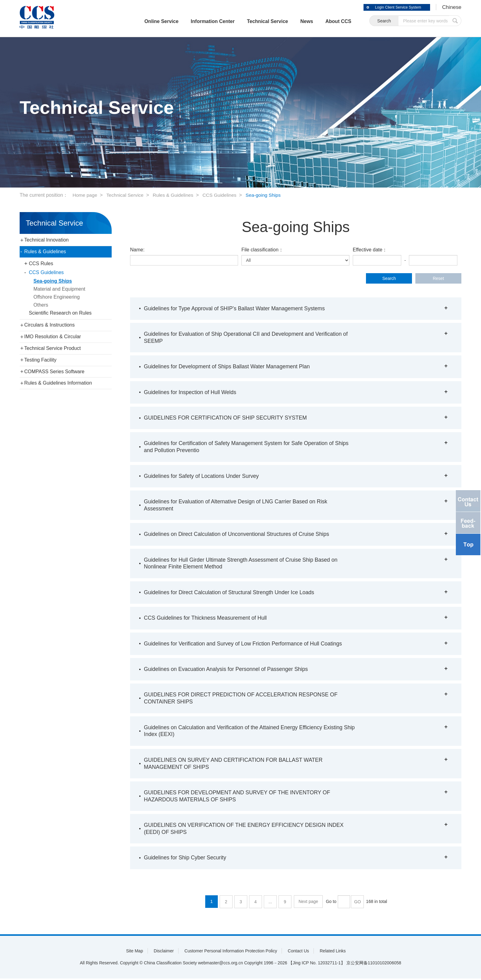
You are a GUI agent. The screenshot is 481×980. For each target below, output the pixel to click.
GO (357, 903)
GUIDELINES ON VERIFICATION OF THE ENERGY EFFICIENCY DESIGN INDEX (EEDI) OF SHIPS (246, 830)
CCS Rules (41, 263)
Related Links (333, 952)
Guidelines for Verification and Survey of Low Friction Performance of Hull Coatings (245, 644)
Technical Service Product (52, 348)
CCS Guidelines (223, 195)
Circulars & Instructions (50, 325)
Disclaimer (164, 952)
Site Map (135, 952)
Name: (137, 250)
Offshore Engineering (57, 297)
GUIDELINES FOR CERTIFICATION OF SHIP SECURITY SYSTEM (227, 418)
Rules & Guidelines (175, 195)
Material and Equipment (59, 289)
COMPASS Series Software (54, 372)
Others (41, 305)
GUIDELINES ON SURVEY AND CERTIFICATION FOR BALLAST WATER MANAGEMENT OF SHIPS (235, 764)
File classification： (262, 250)
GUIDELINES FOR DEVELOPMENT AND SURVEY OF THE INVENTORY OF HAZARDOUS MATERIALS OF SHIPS (239, 797)
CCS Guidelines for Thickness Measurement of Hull (207, 618)
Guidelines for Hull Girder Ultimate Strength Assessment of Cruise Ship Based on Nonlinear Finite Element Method (243, 564)
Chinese (451, 7)
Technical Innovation (46, 240)
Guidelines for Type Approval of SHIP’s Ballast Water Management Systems (237, 308)
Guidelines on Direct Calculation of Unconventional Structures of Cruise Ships (239, 535)
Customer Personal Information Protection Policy (231, 952)
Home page (85, 195)
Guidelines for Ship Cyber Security (186, 859)
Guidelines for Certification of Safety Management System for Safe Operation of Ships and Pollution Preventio (249, 447)
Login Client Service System (394, 7)
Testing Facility (40, 360)
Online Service (153, 21)
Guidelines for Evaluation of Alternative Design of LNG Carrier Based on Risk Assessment (238, 505)
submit (455, 21)
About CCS (330, 21)
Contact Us (298, 952)
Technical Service (260, 21)
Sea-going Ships (268, 195)
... (271, 903)
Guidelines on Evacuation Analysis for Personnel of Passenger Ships (228, 670)
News (299, 21)
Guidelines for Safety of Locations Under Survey (203, 476)
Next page (309, 903)
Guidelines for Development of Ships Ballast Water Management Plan (229, 367)
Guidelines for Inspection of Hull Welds (191, 392)
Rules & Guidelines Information (58, 383)
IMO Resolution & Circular (53, 337)
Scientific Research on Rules (60, 313)
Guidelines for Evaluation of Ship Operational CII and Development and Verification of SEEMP (248, 337)
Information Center (205, 21)
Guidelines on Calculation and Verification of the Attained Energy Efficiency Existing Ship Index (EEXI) (246, 732)
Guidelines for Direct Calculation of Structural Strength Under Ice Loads (231, 593)
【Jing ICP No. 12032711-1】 (317, 964)
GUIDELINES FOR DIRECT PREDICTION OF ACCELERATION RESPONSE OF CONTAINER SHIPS (243, 699)
